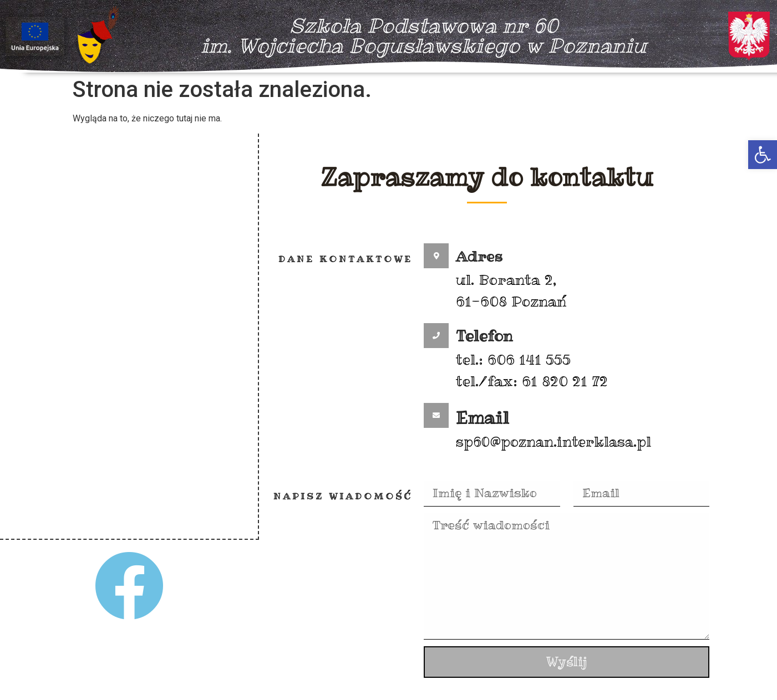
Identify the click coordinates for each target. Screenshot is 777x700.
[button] (763, 155)
